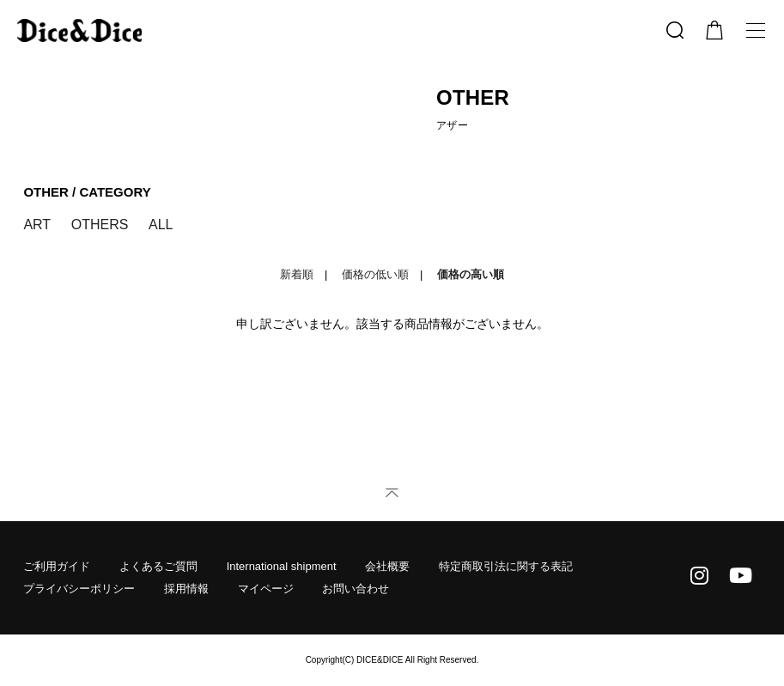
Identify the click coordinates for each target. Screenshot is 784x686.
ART (37, 225)
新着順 (297, 274)
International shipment (282, 566)
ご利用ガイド (57, 566)
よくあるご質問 (158, 566)
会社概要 (387, 566)
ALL (161, 225)
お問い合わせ (356, 589)
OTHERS (100, 225)
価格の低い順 (375, 274)
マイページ (266, 589)
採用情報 (186, 589)
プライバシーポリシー (79, 589)
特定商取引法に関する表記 (506, 566)
